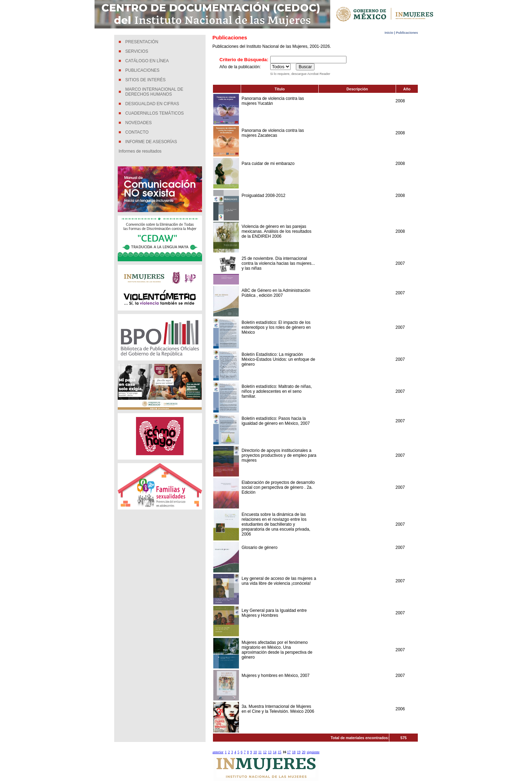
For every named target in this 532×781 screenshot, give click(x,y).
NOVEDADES (139, 123)
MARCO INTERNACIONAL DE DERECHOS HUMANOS (154, 92)
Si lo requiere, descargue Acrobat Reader (300, 74)
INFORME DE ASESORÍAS (151, 142)
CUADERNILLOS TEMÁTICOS (155, 113)
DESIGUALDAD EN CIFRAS (152, 104)
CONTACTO (137, 132)
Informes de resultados (140, 151)
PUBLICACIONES (142, 70)
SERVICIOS (137, 51)
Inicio (390, 33)
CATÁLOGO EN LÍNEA (147, 61)
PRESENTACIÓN (142, 42)
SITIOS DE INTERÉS (146, 80)
